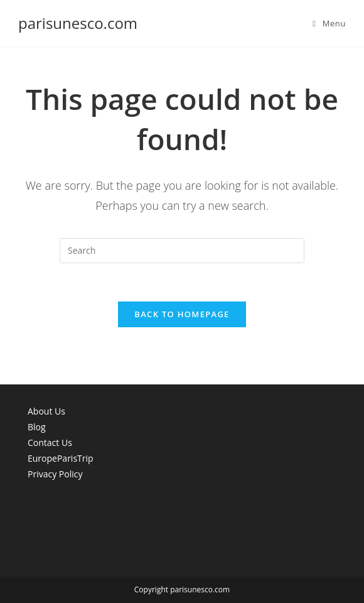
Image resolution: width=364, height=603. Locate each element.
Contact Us (50, 443)
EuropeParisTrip (61, 458)
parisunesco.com (78, 23)
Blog (37, 427)
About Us (46, 411)
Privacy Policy (55, 474)
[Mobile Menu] (329, 23)
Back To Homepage (182, 314)
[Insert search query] (182, 251)
